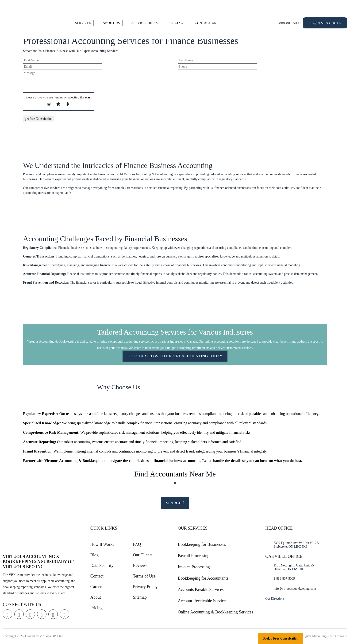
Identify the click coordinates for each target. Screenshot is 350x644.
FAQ (137, 544)
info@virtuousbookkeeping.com (295, 589)
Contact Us (206, 23)
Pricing (176, 23)
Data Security (102, 566)
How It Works (102, 544)
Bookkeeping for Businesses (202, 544)
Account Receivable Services (203, 601)
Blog (94, 555)
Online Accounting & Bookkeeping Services (216, 612)
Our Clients (143, 555)
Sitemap (140, 597)
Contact (97, 576)
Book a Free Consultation (280, 638)
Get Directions (275, 599)
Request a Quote (325, 23)
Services (83, 23)
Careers (97, 587)
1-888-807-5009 (288, 23)
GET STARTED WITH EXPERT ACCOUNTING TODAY (175, 356)
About (96, 597)
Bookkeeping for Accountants (203, 578)
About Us (111, 23)
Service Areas (145, 23)
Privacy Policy (145, 587)
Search (175, 503)
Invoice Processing (194, 567)
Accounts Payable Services (201, 589)
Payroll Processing (194, 556)
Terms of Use (144, 576)
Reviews (140, 566)
